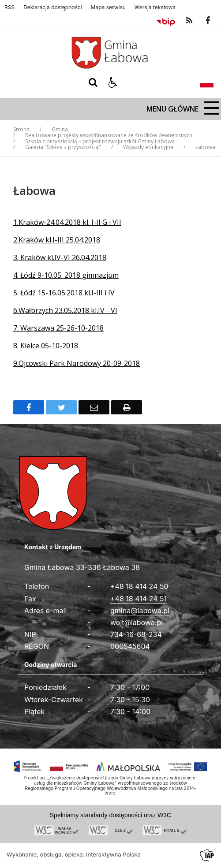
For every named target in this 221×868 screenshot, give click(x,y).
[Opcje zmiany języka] (207, 82)
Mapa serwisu (108, 7)
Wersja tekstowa (155, 7)
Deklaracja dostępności (52, 7)
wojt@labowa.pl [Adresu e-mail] (137, 622)
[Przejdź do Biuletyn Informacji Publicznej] (166, 21)
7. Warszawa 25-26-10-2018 (58, 328)
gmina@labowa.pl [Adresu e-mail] (140, 611)
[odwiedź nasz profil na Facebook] (208, 21)
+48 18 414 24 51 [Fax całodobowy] (139, 599)
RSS (9, 7)
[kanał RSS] (189, 21)
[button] (113, 82)
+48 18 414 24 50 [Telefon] (139, 586)
